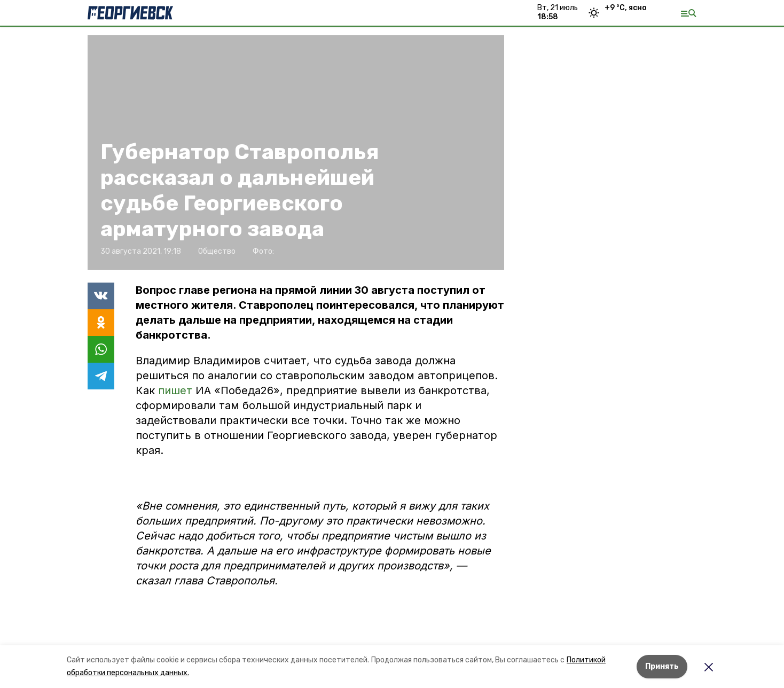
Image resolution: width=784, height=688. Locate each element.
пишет (177, 390)
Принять (662, 666)
